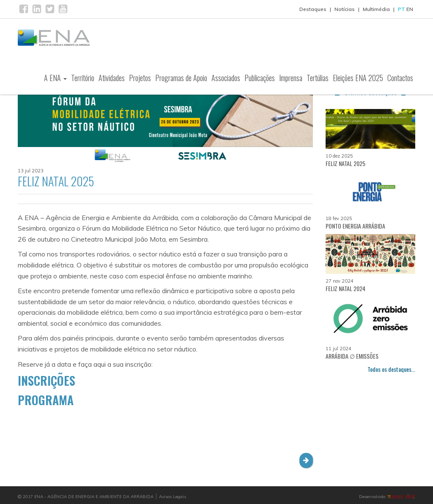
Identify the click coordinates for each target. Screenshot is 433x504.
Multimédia (376, 9)
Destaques (313, 9)
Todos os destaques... (391, 369)
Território (83, 78)
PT (401, 9)
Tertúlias (318, 78)
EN (410, 9)
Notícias (345, 9)
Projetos (140, 78)
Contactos (400, 78)
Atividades (112, 78)
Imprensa (291, 78)
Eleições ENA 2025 (358, 78)
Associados (226, 78)
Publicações (260, 78)
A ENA (55, 78)
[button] (306, 460)
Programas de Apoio (181, 78)
